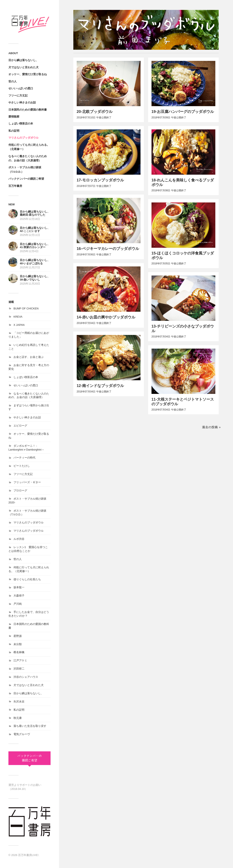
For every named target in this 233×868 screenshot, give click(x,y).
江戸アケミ (20, 660)
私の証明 (14, 131)
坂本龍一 (19, 587)
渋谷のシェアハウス (26, 677)
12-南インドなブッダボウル (100, 387)
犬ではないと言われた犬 (23, 67)
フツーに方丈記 (18, 96)
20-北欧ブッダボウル (95, 112)
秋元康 (18, 718)
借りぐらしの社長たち (27, 579)
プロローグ (20, 490)
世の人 (13, 81)
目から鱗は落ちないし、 (23, 60)
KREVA (18, 317)
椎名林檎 (19, 652)
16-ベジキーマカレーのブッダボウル (108, 249)
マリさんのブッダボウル (23, 138)
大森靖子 (19, 596)
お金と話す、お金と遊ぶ (29, 357)
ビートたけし (22, 466)
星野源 (18, 636)
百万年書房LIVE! (28, 855)
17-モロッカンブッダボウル (100, 180)
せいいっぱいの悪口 (21, 88)
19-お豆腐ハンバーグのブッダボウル (183, 112)
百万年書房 (15, 186)
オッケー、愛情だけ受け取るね (28, 74)
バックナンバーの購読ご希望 (26, 179)
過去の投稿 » (211, 429)
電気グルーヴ (22, 734)
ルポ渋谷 (19, 539)
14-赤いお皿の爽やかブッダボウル (106, 318)
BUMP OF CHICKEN (26, 308)
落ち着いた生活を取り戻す (30, 726)
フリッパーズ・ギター (27, 482)
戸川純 (18, 604)
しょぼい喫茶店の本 (21, 124)
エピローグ (20, 426)
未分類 (18, 644)
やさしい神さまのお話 (22, 102)
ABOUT (13, 53)
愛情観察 (14, 117)
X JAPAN (19, 325)
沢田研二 (19, 669)
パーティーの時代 (24, 458)
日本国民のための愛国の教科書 (28, 110)
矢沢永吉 (19, 701)
